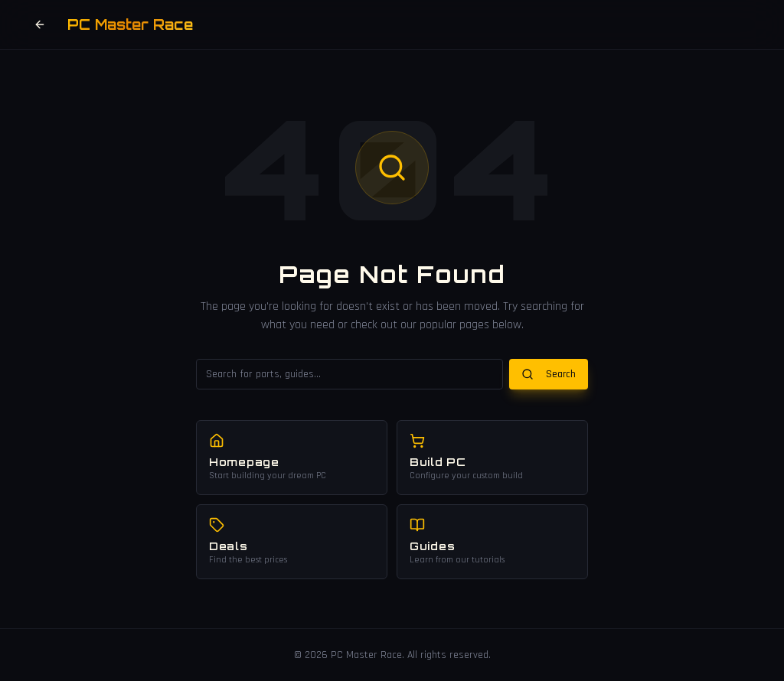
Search (549, 374)
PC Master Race (130, 24)
